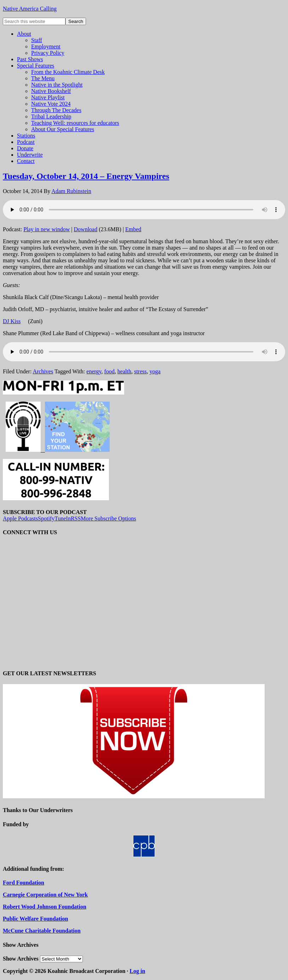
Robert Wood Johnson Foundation (45, 907)
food (110, 371)
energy (94, 371)
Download (86, 229)
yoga (155, 371)
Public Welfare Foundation (35, 919)
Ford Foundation (24, 883)
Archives (43, 371)
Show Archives (21, 959)
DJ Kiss (12, 321)
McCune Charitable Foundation (42, 931)
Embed (133, 229)
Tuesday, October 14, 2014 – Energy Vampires (86, 176)
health (124, 371)
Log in (137, 971)
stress (140, 371)
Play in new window (47, 229)
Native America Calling (30, 9)
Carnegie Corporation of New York (45, 895)
